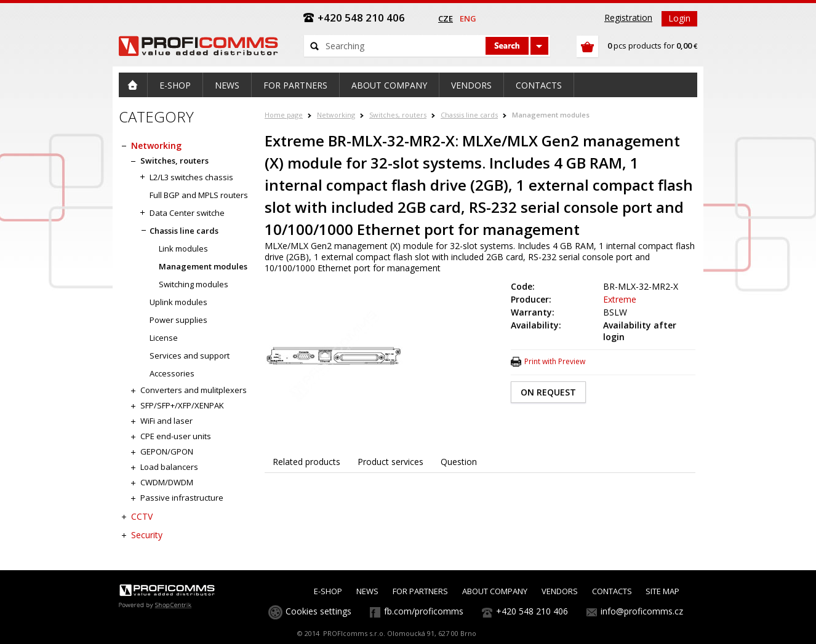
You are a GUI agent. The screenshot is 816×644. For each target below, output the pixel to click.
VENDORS (560, 591)
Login (679, 18)
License (164, 338)
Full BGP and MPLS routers (199, 195)
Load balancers (169, 467)
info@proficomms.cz (642, 611)
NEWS (367, 591)
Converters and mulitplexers (194, 390)
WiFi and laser (166, 421)
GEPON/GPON (167, 451)
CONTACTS (612, 591)
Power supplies (178, 320)
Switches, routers (398, 115)
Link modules (183, 248)
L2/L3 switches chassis (191, 177)
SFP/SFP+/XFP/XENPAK (182, 405)
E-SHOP (328, 591)
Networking (336, 115)
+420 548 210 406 (532, 611)
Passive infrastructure (182, 498)
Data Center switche (187, 213)
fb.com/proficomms (424, 611)
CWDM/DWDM (167, 482)
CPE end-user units (176, 436)
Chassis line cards (469, 115)
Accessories (172, 373)
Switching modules (194, 284)
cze (446, 18)
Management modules (551, 115)
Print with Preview (555, 361)
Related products (306, 462)
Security (147, 535)
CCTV (142, 516)
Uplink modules (178, 302)
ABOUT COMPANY (495, 591)
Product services (390, 462)
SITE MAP (662, 591)
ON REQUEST (548, 392)
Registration (628, 18)
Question (459, 462)
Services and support (190, 356)
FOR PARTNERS (420, 591)
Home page (284, 115)
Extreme (620, 299)
